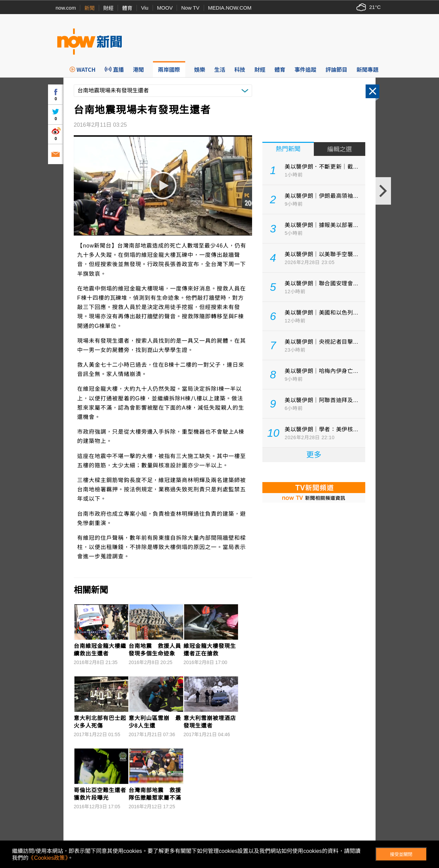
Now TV (190, 8)
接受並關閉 (401, 854)
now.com (66, 8)
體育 (127, 8)
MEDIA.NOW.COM (230, 8)
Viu (145, 8)
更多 (314, 455)
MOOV (165, 8)
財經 (108, 8)
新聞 (90, 8)
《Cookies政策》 (48, 858)
